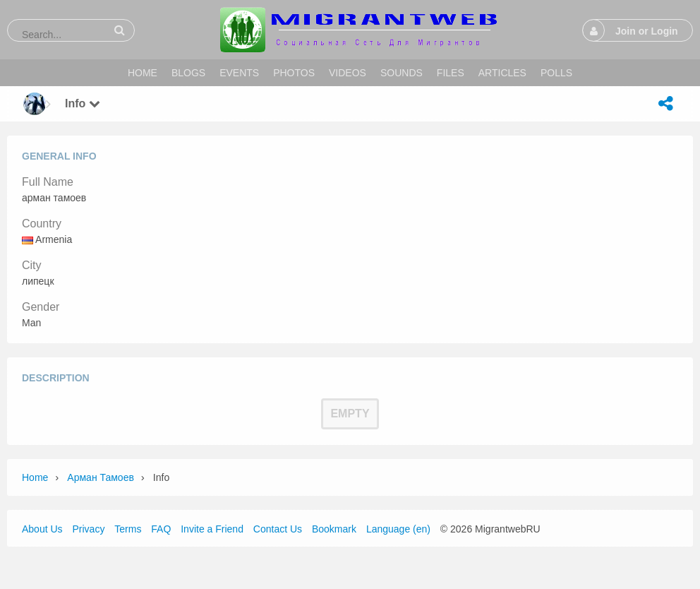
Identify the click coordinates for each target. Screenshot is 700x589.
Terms (128, 529)
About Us (42, 529)
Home (35, 477)
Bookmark (334, 529)
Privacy (88, 529)
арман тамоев (101, 477)
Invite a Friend (212, 529)
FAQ (161, 529)
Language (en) (398, 529)
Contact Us (278, 529)
